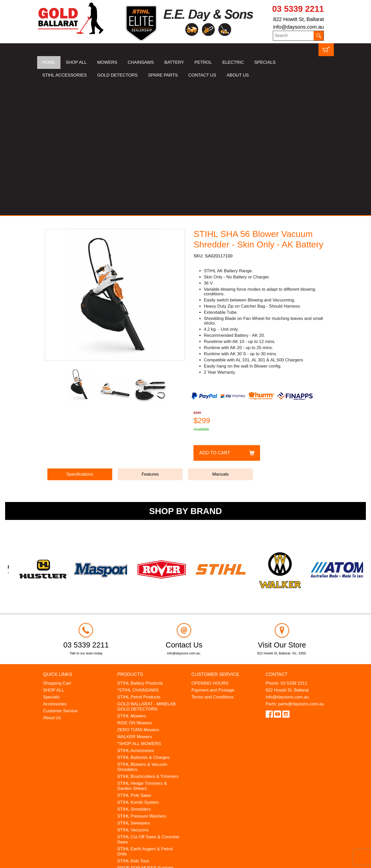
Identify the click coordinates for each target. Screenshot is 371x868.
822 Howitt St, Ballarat (298, 19)
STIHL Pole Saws (134, 662)
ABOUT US (238, 75)
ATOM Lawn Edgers (137, 741)
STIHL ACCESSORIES (65, 75)
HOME (49, 62)
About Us (52, 584)
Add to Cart (215, 319)
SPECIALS (265, 62)
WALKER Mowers (135, 603)
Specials (51, 564)
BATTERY (174, 62)
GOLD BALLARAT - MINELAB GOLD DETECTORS (147, 573)
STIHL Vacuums (133, 697)
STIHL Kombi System (138, 669)
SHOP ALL (76, 62)
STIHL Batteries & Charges (143, 624)
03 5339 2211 (298, 9)
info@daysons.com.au (298, 27)
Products (130, 541)
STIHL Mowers (132, 583)
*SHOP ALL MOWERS (139, 610)
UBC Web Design (77, 861)
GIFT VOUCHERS (135, 769)
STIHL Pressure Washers (142, 683)
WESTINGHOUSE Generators (147, 755)
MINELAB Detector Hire (140, 762)
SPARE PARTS (163, 75)
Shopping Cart (57, 550)
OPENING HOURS (210, 550)
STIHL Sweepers (134, 690)
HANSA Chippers (134, 748)
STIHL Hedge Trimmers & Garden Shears (142, 652)
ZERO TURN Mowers (138, 596)
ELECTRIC (233, 62)
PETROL (203, 62)
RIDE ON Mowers (135, 589)
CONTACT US (202, 75)
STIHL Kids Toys (133, 728)
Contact (277, 541)
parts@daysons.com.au (301, 571)
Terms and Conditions (212, 564)
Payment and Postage (213, 557)
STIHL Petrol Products (139, 564)
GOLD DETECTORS (117, 75)
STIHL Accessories (136, 617)
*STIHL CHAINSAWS (138, 557)
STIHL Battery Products (140, 550)
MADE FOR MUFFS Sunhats (146, 734)
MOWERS (107, 62)
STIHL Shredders (134, 676)
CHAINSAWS (141, 62)
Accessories (55, 571)
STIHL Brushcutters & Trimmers (148, 643)
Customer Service (60, 577)
